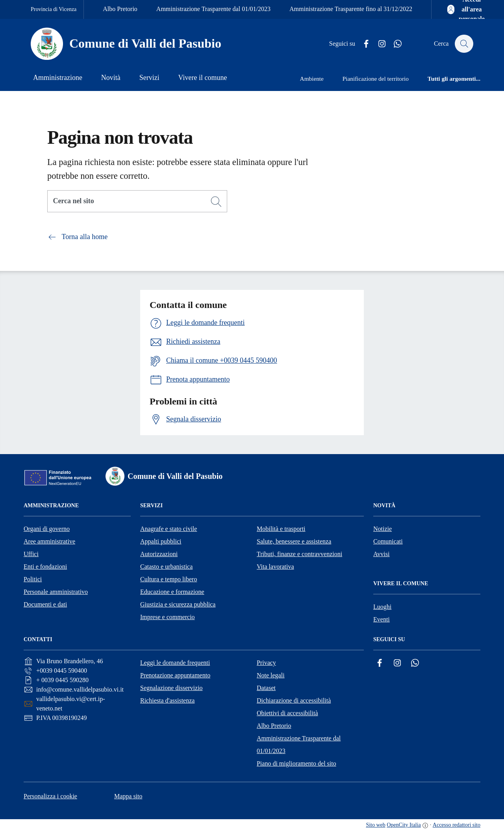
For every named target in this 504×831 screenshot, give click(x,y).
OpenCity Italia (404, 825)
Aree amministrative (49, 541)
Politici (33, 579)
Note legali (271, 675)
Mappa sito (128, 796)
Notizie (383, 529)
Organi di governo (47, 529)
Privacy (266, 663)
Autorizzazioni (159, 554)
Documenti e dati (45, 604)
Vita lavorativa (275, 567)
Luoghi (382, 607)
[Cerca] (216, 202)
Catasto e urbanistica (166, 567)
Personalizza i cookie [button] (50, 796)
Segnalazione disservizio (171, 688)
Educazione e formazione (172, 592)
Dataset (266, 688)
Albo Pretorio (120, 9)
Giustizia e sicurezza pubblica (178, 604)
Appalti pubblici (161, 541)
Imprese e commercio (168, 617)
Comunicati (388, 541)
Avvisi (381, 554)
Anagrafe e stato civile (169, 529)
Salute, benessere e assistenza (294, 541)
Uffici (31, 554)
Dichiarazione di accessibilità (294, 700)
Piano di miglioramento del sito (296, 763)
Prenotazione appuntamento (175, 675)
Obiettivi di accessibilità (287, 713)
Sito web (375, 825)
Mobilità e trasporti (281, 529)
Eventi (382, 619)
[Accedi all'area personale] (467, 9)
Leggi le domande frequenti (175, 663)
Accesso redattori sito (457, 825)
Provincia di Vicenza (54, 9)
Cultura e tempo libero (169, 579)
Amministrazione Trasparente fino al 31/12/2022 (351, 9)
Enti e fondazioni (45, 567)
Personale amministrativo (56, 592)
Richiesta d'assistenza (167, 700)
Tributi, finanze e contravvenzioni (299, 554)
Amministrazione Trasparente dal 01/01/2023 (213, 9)
